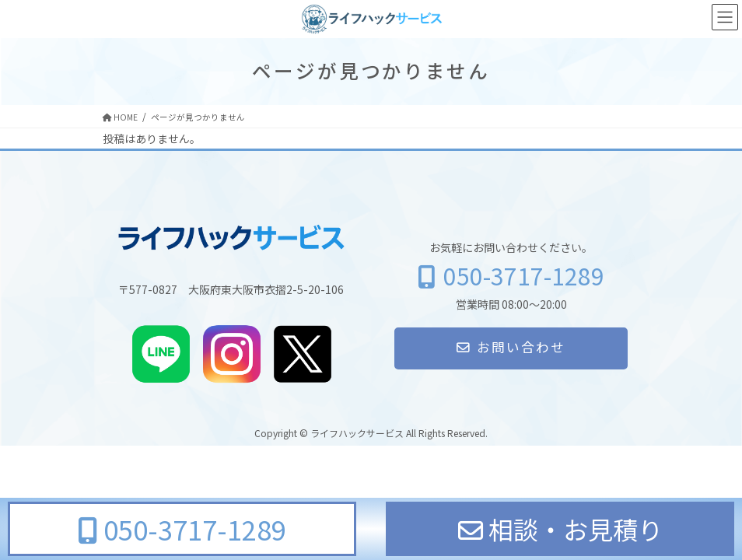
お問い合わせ (511, 347)
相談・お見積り (560, 529)
